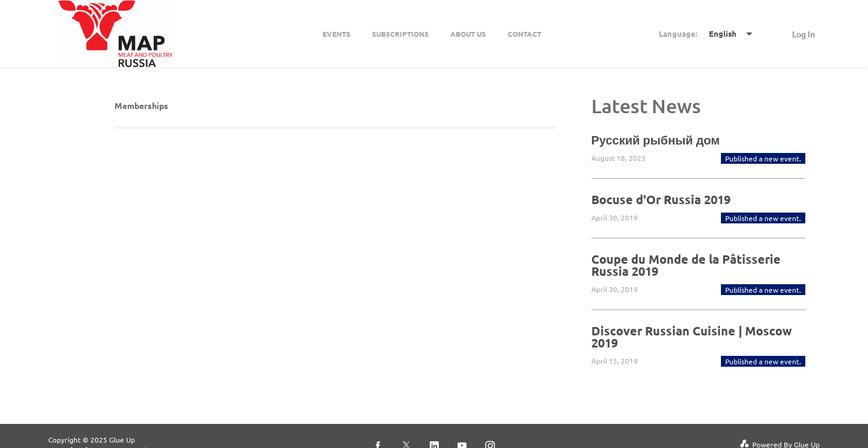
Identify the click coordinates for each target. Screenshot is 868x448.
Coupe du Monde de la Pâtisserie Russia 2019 (686, 265)
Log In (804, 34)
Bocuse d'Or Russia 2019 (661, 199)
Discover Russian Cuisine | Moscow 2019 (692, 337)
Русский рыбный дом (656, 140)
